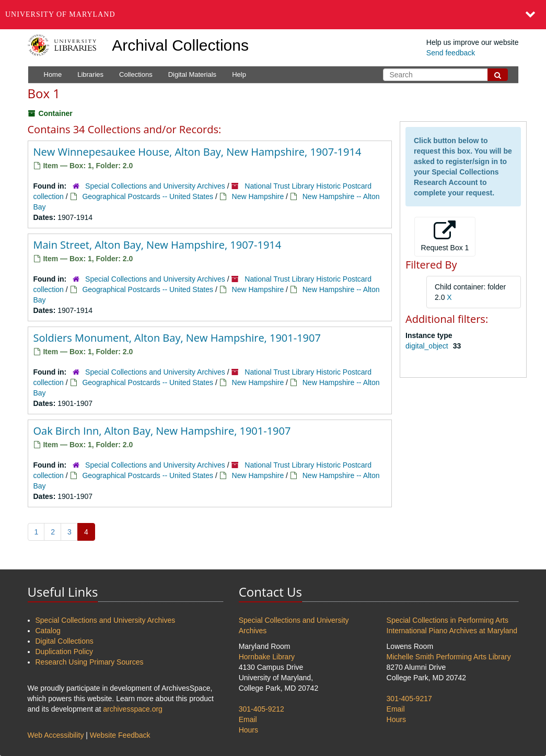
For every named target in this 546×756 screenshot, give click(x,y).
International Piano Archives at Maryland (452, 631)
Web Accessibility (56, 735)
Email (248, 719)
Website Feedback (120, 735)
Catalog (48, 631)
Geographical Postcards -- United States (148, 196)
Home (53, 74)
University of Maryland (60, 14)
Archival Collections (180, 45)
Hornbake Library (267, 657)
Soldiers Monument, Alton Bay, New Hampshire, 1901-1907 (177, 338)
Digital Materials (192, 74)
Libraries (90, 74)
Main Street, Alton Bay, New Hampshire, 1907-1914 (158, 245)
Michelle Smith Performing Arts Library (449, 657)
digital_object (428, 346)
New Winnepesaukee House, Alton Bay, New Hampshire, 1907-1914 (198, 152)
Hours (248, 730)
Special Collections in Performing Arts (448, 620)
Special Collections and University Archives (155, 186)
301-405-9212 (262, 709)
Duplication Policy (65, 652)
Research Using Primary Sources (90, 662)
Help (239, 74)
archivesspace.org (133, 709)
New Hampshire (258, 196)
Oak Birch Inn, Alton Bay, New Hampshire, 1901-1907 (162, 431)
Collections (136, 74)
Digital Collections (65, 641)
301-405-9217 (409, 699)
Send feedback (451, 53)
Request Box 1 (445, 236)
